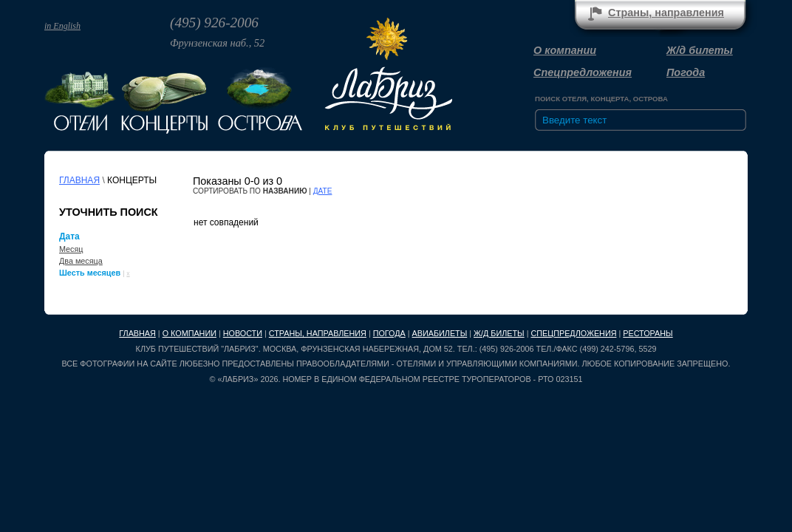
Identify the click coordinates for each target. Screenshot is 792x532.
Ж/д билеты (700, 50)
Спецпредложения (583, 72)
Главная (79, 180)
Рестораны (648, 333)
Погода (686, 72)
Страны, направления (318, 333)
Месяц (71, 249)
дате (323, 191)
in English (62, 26)
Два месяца (81, 261)
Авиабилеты (440, 333)
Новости (243, 333)
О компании (565, 50)
